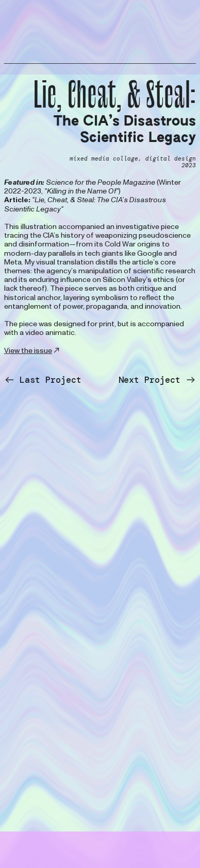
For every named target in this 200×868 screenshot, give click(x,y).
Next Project (157, 380)
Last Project (43, 380)
